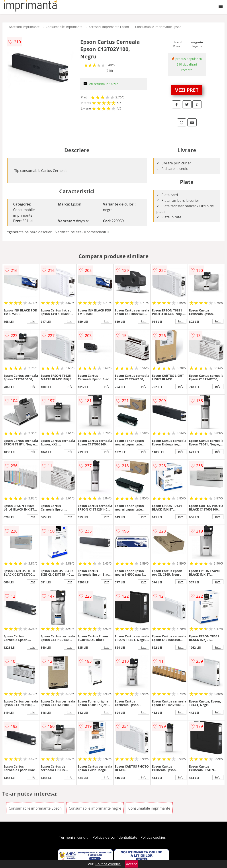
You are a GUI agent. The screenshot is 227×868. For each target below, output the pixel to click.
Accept (131, 864)
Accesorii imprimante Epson (109, 27)
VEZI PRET (187, 90)
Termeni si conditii (74, 837)
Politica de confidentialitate (115, 837)
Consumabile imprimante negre (95, 808)
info (32, 321)
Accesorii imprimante (24, 27)
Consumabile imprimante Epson (158, 27)
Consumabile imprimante (64, 27)
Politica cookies (153, 837)
